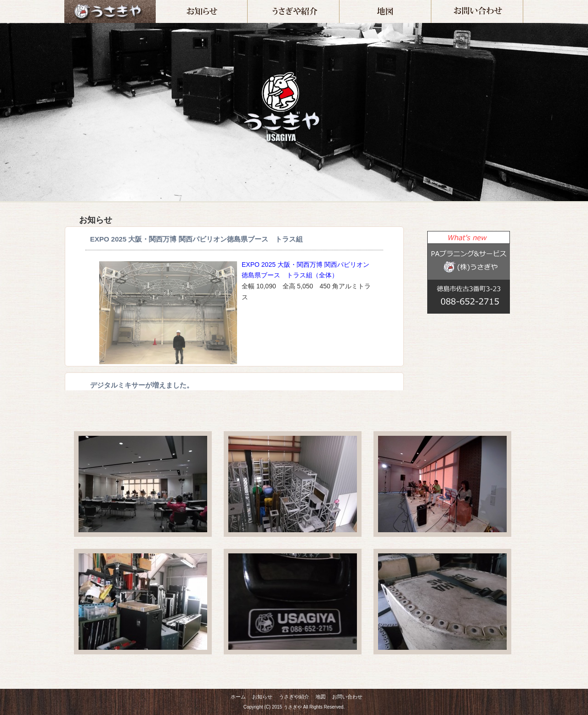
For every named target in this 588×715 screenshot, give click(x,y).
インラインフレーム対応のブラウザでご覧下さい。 (234, 308)
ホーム (110, 11)
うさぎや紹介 (339, 4)
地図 (431, 4)
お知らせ (247, 4)
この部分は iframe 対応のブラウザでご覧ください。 (464, 361)
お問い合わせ (523, 4)
